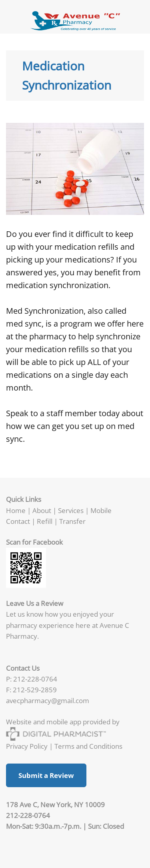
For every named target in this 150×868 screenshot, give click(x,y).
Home (16, 510)
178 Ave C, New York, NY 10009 (55, 804)
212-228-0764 (35, 679)
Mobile (101, 510)
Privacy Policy (27, 746)
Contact (18, 521)
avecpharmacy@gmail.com (48, 700)
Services (71, 510)
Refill (45, 521)
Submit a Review (46, 775)
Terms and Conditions (88, 746)
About (42, 510)
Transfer (72, 521)
